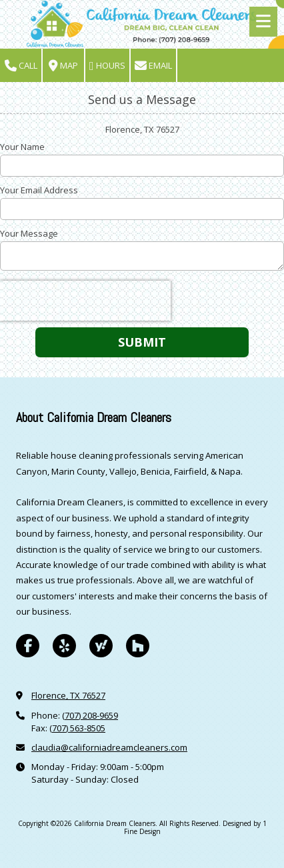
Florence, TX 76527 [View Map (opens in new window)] (68, 695)
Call (21, 66)
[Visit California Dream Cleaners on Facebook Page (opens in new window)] (28, 646)
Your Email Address (39, 190)
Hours (107, 66)
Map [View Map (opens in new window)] (63, 66)
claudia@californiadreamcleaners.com (109, 747)
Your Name (22, 147)
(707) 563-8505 (77, 728)
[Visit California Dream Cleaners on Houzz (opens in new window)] (138, 646)
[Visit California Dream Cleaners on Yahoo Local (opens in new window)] (101, 646)
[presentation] (85, 301)
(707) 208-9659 (90, 715)
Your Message (29, 233)
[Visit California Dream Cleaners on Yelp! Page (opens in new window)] (64, 646)
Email (153, 66)
